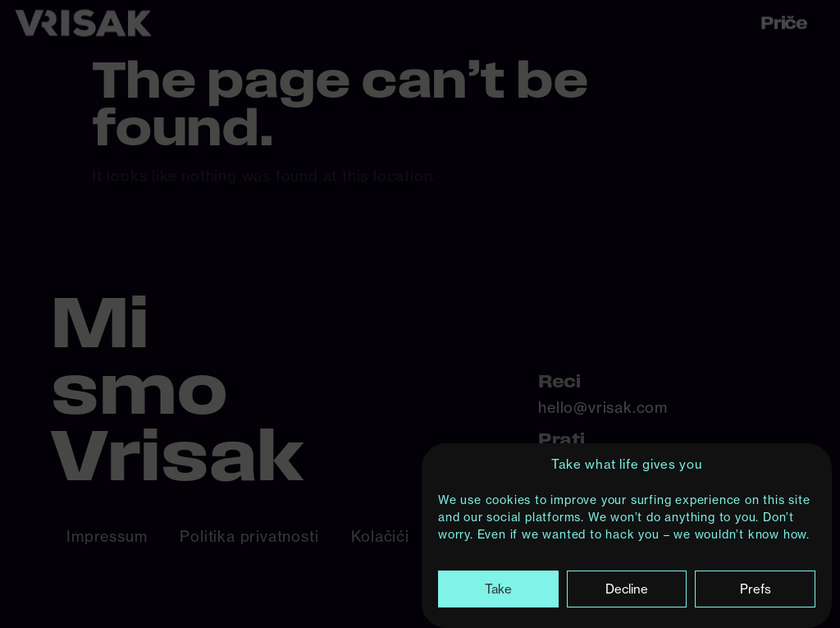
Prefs (756, 590)
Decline (627, 590)
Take (498, 590)
